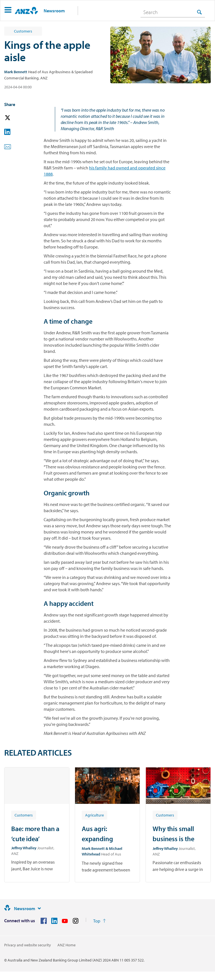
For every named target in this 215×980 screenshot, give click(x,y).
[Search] (173, 12)
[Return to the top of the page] (100, 921)
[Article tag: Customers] (24, 815)
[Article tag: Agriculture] (94, 815)
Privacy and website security (28, 945)
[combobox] (173, 12)
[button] (8, 11)
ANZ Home (66, 945)
